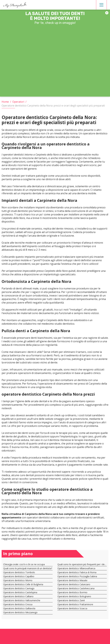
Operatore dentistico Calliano (18, 596)
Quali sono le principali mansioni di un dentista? (28, 568)
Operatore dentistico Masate (72, 580)
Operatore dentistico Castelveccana (76, 588)
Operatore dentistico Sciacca (72, 608)
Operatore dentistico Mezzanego (20, 612)
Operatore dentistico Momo (18, 580)
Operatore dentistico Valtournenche (22, 600)
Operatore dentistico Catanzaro (74, 584)
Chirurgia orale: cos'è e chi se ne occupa (24, 564)
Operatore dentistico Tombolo (19, 572)
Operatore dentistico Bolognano (74, 596)
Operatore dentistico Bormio (72, 592)
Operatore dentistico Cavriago (19, 588)
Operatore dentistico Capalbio (19, 576)
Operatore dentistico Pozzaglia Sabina (77, 576)
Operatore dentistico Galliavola (19, 608)
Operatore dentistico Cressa (18, 604)
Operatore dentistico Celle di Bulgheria (23, 584)
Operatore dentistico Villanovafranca (76, 568)
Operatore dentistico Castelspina (20, 592)
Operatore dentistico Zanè (71, 600)
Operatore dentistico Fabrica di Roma (77, 572)
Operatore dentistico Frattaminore (75, 604)
